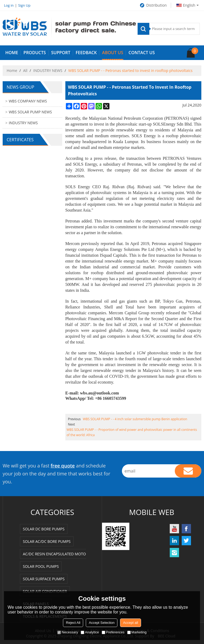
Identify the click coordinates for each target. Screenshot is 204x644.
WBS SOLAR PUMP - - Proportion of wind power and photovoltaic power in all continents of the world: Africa (132, 432)
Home (12, 70)
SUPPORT (61, 53)
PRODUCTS (35, 53)
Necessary (68, 632)
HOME (12, 53)
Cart (195, 51)
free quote (63, 466)
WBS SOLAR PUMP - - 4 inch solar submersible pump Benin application (135, 419)
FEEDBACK (86, 53)
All (25, 70)
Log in (9, 5)
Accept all (130, 623)
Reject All (73, 623)
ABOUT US (112, 53)
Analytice (90, 632)
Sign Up (24, 5)
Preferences (113, 632)
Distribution (153, 5)
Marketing (137, 632)
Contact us (142, 53)
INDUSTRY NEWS (48, 70)
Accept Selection (102, 623)
